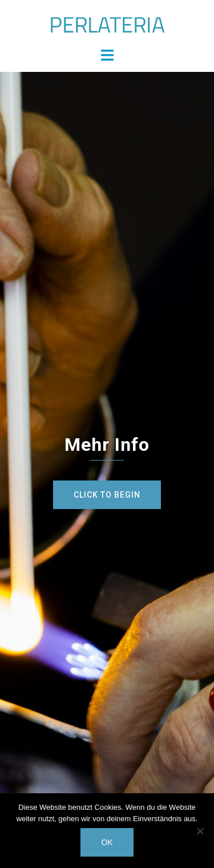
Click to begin (107, 495)
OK (107, 842)
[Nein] (200, 831)
